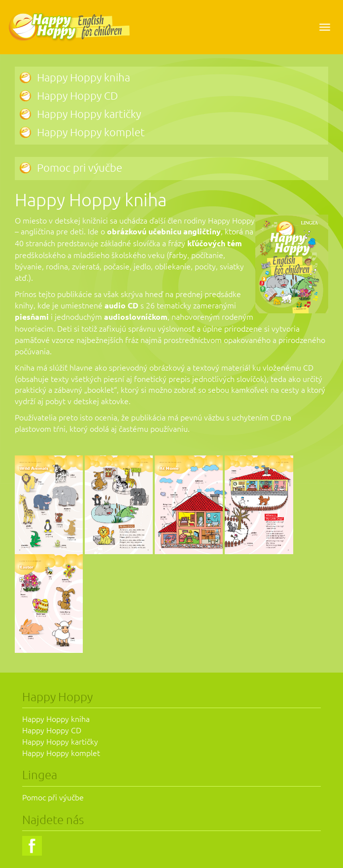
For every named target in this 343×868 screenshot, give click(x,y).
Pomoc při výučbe (53, 797)
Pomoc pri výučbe (80, 167)
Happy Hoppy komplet (91, 132)
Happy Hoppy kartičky (89, 113)
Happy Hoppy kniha (84, 77)
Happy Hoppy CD (77, 95)
